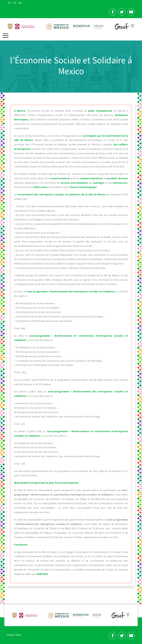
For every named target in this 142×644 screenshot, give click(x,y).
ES (10, 3)
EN (20, 3)
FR (15, 3)
